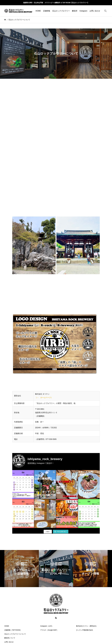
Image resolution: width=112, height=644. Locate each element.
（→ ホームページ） (44, 398)
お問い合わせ (95, 11)
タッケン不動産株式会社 (85, 630)
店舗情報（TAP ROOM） (13, 630)
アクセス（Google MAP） (49, 630)
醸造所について (10, 638)
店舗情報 (47, 11)
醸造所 (75, 11)
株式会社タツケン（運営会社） (87, 626)
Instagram (83, 11)
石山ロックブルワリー (61, 11)
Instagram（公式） (47, 626)
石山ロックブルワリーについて (15, 634)
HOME (38, 11)
